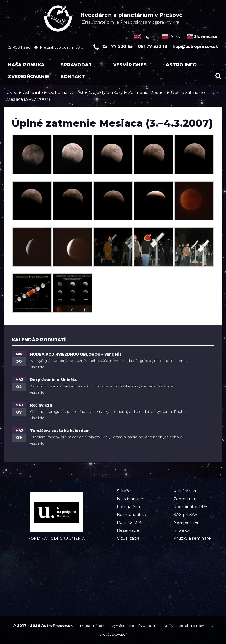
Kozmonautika (131, 514)
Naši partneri (187, 522)
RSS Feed (19, 47)
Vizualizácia (128, 538)
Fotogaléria (128, 507)
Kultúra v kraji (187, 491)
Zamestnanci (187, 499)
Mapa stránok (92, 626)
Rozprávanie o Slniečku (54, 380)
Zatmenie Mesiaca (147, 93)
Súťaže (124, 491)
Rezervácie (128, 530)
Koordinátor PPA (190, 507)
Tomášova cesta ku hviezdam (60, 431)
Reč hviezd (41, 405)
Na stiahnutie (130, 499)
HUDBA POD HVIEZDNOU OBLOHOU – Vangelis (76, 354)
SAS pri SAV (185, 514)
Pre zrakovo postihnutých (60, 47)
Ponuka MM (129, 522)
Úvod (12, 93)
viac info (37, 367)
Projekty (182, 530)
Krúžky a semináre (192, 538)
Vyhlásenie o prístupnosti (134, 626)
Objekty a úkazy (106, 93)
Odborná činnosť (66, 93)
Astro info (33, 93)
